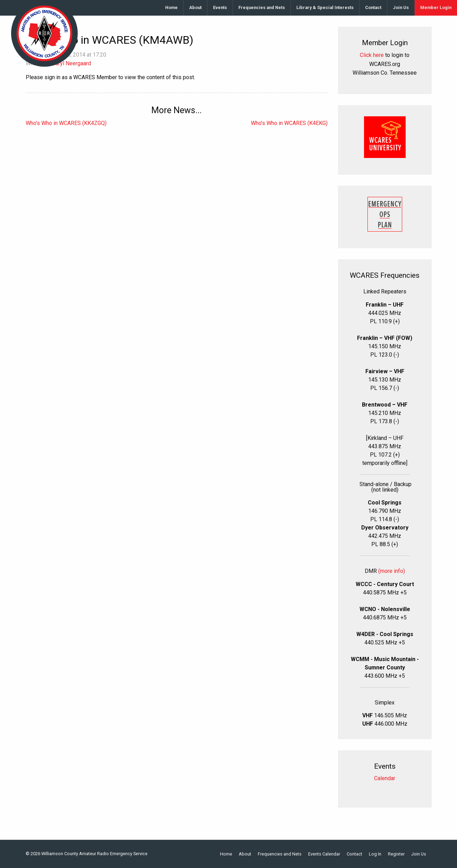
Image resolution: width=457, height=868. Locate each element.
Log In (375, 854)
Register (396, 854)
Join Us (401, 7)
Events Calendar (324, 854)
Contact (373, 7)
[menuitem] (172, 8)
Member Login (436, 7)
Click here (372, 55)
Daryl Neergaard (71, 63)
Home (171, 7)
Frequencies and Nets (262, 7)
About (195, 7)
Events (220, 7)
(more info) (392, 571)
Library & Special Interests (325, 7)
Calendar (385, 778)
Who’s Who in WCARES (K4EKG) (289, 123)
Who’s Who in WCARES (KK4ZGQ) (66, 123)
